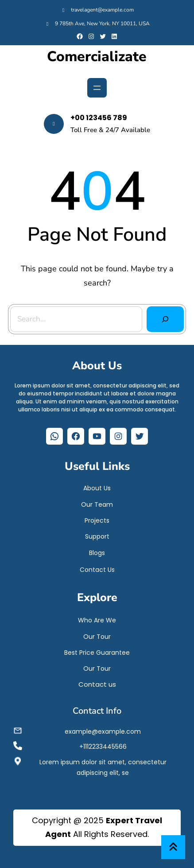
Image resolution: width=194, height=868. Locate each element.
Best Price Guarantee (97, 653)
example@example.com (103, 731)
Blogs (97, 553)
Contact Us (97, 570)
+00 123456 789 (99, 118)
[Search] (165, 319)
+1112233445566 (103, 747)
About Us (97, 488)
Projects (97, 520)
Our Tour (97, 637)
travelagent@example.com (102, 10)
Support (97, 536)
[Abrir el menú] (97, 88)
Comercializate (97, 57)
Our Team (97, 504)
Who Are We (97, 620)
